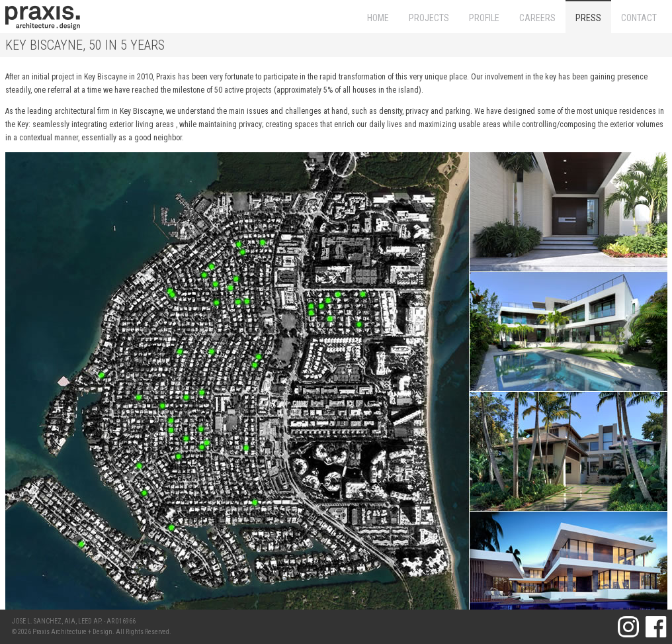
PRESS (588, 18)
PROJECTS (429, 18)
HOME (378, 18)
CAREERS (537, 18)
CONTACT (639, 18)
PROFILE (484, 18)
